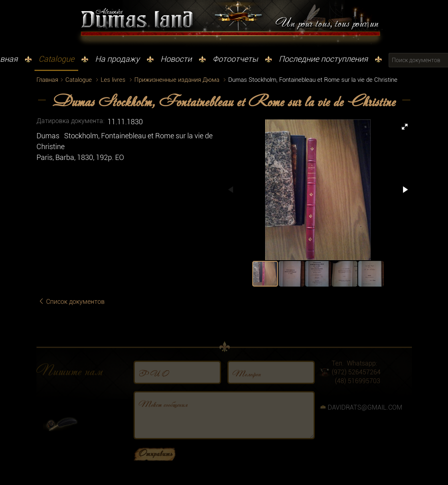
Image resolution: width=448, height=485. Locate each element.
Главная (47, 80)
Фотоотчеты (235, 59)
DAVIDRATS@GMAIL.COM (365, 414)
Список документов (71, 302)
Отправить (155, 459)
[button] (405, 127)
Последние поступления (323, 59)
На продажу (117, 59)
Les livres (113, 80)
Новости (176, 59)
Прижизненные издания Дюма (177, 80)
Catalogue (56, 59)
